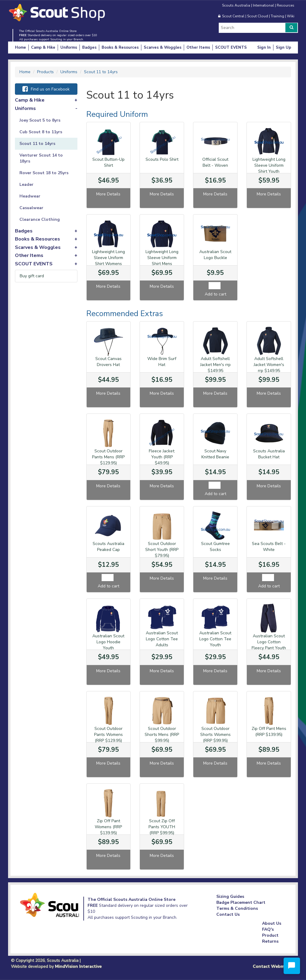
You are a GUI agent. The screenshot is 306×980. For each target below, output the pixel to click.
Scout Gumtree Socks (215, 547)
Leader (26, 184)
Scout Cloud (258, 16)
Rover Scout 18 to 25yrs (44, 173)
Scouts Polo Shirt (162, 159)
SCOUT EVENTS (231, 48)
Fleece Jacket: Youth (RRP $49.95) (162, 457)
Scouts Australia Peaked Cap (108, 547)
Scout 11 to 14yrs (37, 144)
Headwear (30, 196)
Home (20, 48)
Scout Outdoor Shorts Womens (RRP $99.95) (215, 735)
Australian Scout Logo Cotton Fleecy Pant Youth (269, 642)
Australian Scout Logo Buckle (215, 255)
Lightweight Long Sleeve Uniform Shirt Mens (162, 258)
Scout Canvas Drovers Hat (108, 362)
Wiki (291, 16)
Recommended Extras (125, 314)
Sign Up (283, 48)
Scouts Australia (236, 5)
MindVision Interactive (78, 966)
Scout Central (233, 16)
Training (277, 16)
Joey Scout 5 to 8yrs (40, 120)
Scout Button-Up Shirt (108, 162)
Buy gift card (32, 276)
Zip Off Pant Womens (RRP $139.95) (108, 827)
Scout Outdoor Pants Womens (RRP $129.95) (108, 735)
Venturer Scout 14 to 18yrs (41, 158)
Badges (89, 48)
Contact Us (228, 914)
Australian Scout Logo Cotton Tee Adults (162, 639)
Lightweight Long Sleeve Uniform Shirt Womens (108, 258)
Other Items (198, 48)
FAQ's (268, 929)
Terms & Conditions (237, 908)
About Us (272, 923)
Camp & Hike (43, 48)
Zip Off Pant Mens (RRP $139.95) (269, 732)
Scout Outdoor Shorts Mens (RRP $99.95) (162, 735)
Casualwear (31, 208)
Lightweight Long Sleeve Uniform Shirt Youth (269, 165)
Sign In (264, 48)
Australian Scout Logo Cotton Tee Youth (215, 639)
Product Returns (270, 938)
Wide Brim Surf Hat (162, 362)
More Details (108, 194)
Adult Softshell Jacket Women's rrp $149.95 (269, 365)
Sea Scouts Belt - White (269, 547)
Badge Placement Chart (241, 902)
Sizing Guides (230, 896)
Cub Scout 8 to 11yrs (41, 132)
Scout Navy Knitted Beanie (215, 454)
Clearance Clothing (40, 219)
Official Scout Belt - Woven (215, 162)
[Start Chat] (292, 966)
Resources (286, 5)
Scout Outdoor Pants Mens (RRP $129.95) (108, 457)
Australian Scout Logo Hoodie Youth (108, 642)
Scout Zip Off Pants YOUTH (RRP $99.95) (162, 827)
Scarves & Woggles (163, 48)
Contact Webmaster (274, 966)
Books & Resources (120, 48)
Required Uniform (117, 114)
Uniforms (69, 48)
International (263, 5)
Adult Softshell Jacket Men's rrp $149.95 (215, 365)
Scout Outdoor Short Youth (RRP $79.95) (162, 550)
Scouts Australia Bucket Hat (269, 454)
